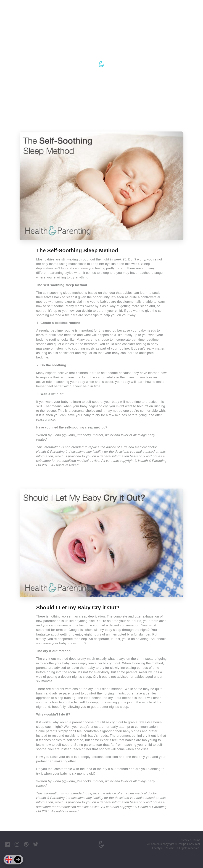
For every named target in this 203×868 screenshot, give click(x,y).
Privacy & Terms (190, 840)
